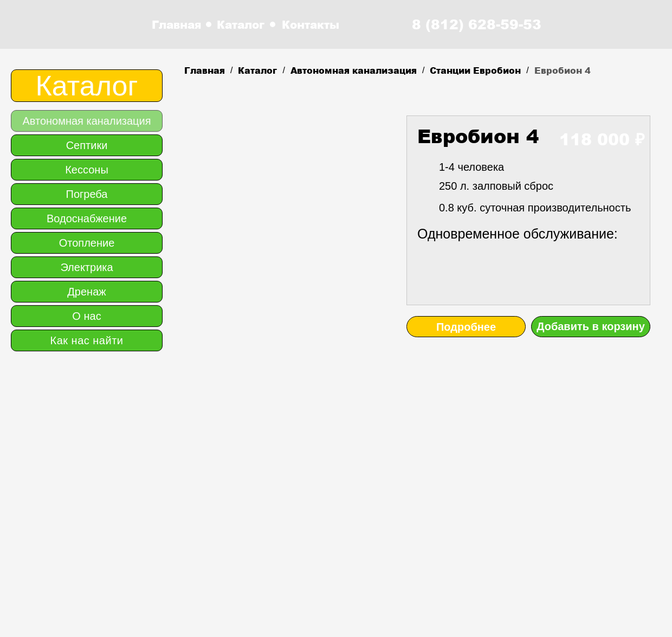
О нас (86, 316)
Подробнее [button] (466, 327)
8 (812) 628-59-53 (477, 24)
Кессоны (87, 170)
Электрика (86, 267)
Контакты (311, 24)
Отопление (87, 243)
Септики (87, 145)
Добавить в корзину (591, 326)
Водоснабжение (87, 218)
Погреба (87, 194)
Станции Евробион (475, 70)
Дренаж (86, 292)
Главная (176, 24)
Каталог (241, 24)
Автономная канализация (354, 70)
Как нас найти (87, 340)
